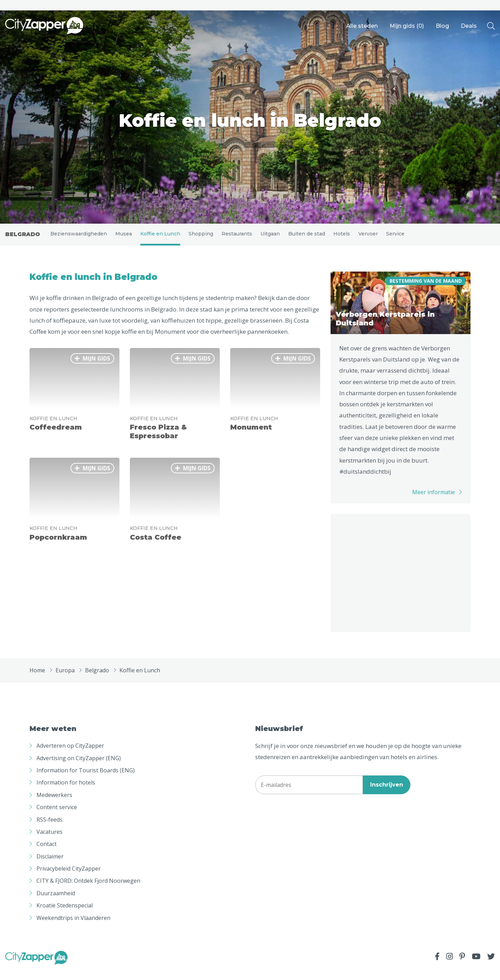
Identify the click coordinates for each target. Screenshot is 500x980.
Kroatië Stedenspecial (65, 915)
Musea (124, 238)
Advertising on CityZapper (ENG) (79, 767)
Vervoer (368, 238)
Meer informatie (434, 502)
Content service (57, 816)
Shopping (201, 238)
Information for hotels (66, 792)
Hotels (342, 238)
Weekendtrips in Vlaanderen (73, 927)
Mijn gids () (407, 26)
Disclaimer (50, 866)
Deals (469, 26)
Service (395, 238)
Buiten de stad (307, 238)
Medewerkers (54, 804)
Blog (442, 26)
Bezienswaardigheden (79, 238)
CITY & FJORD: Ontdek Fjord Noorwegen (88, 890)
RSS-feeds (49, 829)
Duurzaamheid (56, 903)
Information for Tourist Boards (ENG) (86, 780)
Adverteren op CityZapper (70, 755)
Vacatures (49, 841)
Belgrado (23, 239)
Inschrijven (387, 794)
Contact (47, 854)
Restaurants (237, 238)
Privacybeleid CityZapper (69, 878)
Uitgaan (270, 238)
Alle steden (362, 26)
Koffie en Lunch (160, 238)
